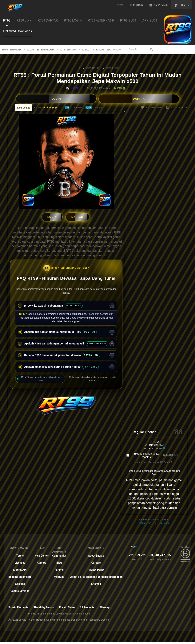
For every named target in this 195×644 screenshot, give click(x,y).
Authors (42, 562)
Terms (20, 555)
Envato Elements (18, 606)
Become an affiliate (20, 576)
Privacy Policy (96, 569)
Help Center (42, 555)
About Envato (96, 555)
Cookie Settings (20, 590)
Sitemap (96, 583)
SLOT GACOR (114, 50)
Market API (20, 569)
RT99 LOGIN (48, 50)
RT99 (5, 50)
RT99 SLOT (85, 50)
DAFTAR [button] (139, 99)
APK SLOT (99, 50)
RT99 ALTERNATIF (67, 50)
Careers (96, 562)
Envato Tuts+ (67, 606)
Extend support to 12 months (158, 454)
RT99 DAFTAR (31, 50)
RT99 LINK (16, 50)
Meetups (59, 576)
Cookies (20, 583)
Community (59, 555)
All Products (87, 606)
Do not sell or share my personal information (96, 576)
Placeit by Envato (44, 606)
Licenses (20, 562)
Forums (59, 569)
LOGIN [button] (56, 99)
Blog (59, 562)
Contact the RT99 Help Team (154, 522)
